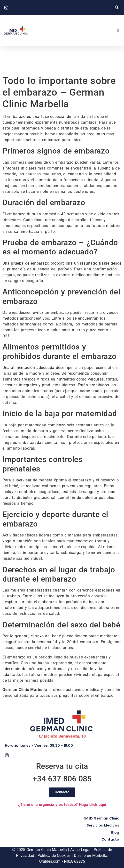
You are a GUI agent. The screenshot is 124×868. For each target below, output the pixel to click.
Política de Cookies (54, 856)
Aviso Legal (80, 850)
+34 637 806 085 (62, 779)
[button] (117, 7)
